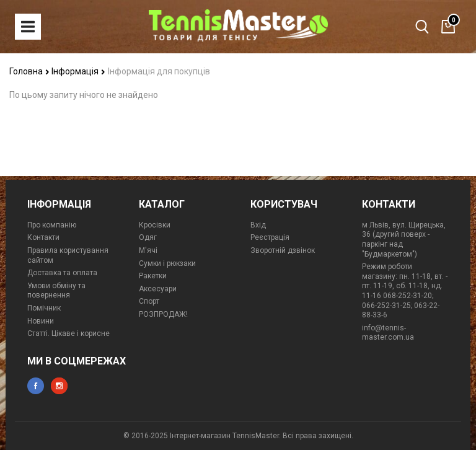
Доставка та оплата (62, 273)
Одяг (148, 237)
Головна (29, 71)
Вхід (258, 225)
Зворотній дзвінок (283, 250)
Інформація (78, 71)
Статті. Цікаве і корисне (68, 333)
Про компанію (52, 225)
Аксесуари (158, 289)
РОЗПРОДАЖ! (163, 314)
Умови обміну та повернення (56, 291)
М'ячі (148, 250)
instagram (59, 386)
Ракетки (153, 276)
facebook (36, 386)
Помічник (44, 308)
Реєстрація (270, 237)
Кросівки (155, 225)
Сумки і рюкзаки (167, 263)
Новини (41, 321)
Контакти (43, 237)
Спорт (149, 301)
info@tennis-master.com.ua (388, 333)
